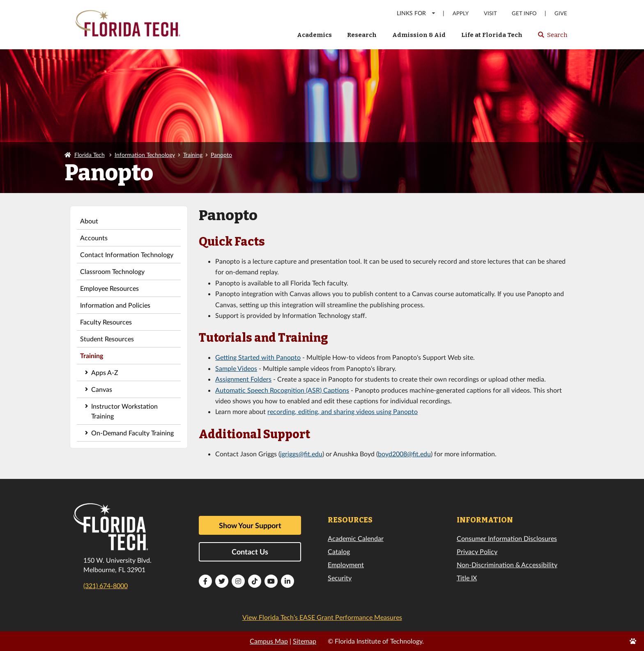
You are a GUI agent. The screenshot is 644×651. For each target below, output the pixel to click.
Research (362, 35)
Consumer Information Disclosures (507, 538)
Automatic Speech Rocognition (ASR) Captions (282, 390)
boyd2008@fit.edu (404, 454)
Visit (490, 13)
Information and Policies (115, 305)
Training (193, 155)
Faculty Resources (106, 322)
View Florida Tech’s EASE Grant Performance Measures (322, 617)
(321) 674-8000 (106, 585)
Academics (314, 35)
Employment (346, 565)
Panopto (221, 155)
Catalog (339, 551)
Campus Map (269, 641)
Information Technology (145, 155)
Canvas (102, 389)
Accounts (94, 238)
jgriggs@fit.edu (301, 454)
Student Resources (107, 339)
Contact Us (250, 552)
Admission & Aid (419, 35)
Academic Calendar (356, 538)
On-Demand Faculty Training (132, 433)
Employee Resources (109, 288)
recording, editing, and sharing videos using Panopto (343, 411)
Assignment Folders (243, 379)
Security (340, 578)
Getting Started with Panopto (258, 357)
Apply (461, 13)
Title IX (467, 578)
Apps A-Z (105, 372)
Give (561, 13)
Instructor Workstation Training (124, 411)
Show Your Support (250, 525)
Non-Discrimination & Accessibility (507, 565)
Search (552, 37)
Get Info (524, 13)
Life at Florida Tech (492, 35)
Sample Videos (236, 368)
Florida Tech (90, 155)
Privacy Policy (477, 551)
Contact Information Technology (127, 254)
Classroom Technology (112, 271)
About (89, 221)
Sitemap (305, 641)
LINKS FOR (416, 13)
